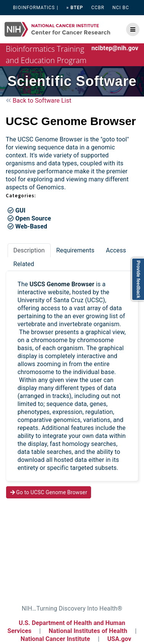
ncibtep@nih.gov (115, 48)
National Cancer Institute (55, 639)
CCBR (98, 8)
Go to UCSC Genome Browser (49, 492)
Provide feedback (138, 279)
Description (29, 250)
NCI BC (121, 8)
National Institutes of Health (89, 631)
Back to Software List (38, 101)
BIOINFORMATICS (34, 8)
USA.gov (119, 639)
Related (24, 264)
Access (116, 250)
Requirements (75, 250)
